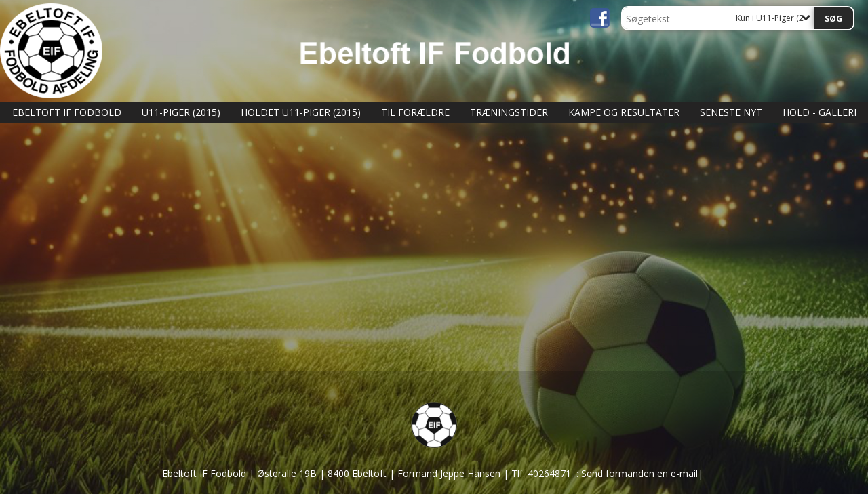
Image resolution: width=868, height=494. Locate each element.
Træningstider (509, 112)
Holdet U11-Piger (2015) (301, 112)
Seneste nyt (731, 112)
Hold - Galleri (820, 112)
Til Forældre (415, 112)
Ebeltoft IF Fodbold (67, 112)
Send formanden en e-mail (639, 473)
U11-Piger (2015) (181, 112)
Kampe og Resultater (624, 112)
